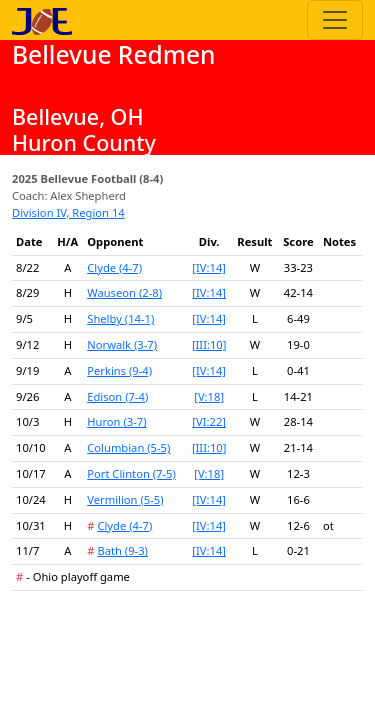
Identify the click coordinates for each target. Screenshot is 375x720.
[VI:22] (209, 421)
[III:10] (209, 344)
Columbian (128, 447)
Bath (122, 550)
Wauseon (124, 292)
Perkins (119, 370)
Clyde (114, 267)
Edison (117, 396)
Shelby (120, 318)
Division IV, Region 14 (68, 212)
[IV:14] (209, 267)
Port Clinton (131, 473)
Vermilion (125, 499)
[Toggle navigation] (335, 20)
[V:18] (209, 396)
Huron (116, 421)
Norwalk (122, 344)
